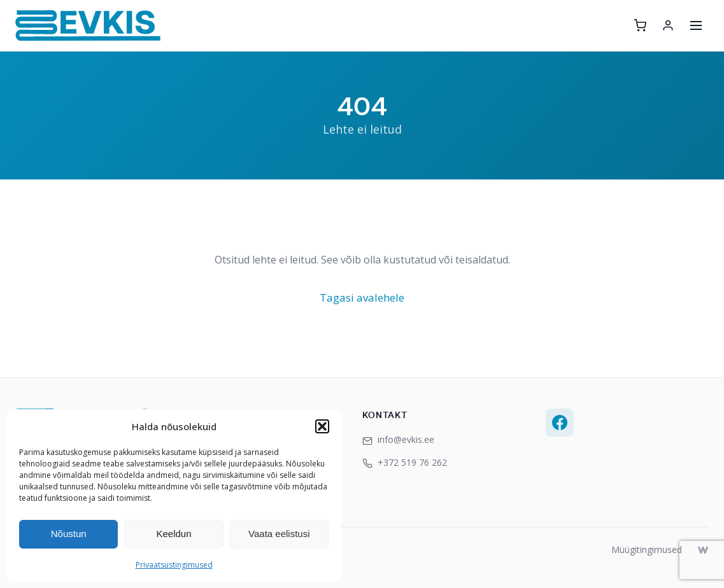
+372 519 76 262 (405, 462)
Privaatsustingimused (174, 565)
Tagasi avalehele (362, 297)
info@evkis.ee (398, 439)
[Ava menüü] (696, 25)
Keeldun (174, 534)
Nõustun (69, 534)
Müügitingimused (647, 549)
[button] (322, 426)
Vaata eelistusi (279, 534)
